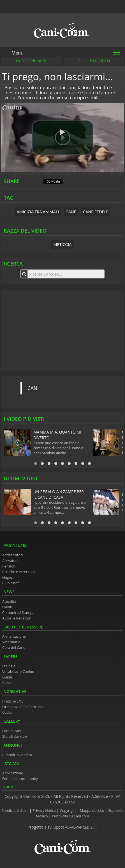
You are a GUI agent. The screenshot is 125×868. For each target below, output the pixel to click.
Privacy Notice (45, 811)
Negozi (8, 577)
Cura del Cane (14, 648)
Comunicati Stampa (18, 613)
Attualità (9, 601)
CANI (33, 388)
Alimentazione (14, 636)
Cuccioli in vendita (17, 755)
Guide (7, 677)
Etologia (9, 666)
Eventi (7, 607)
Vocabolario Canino (18, 672)
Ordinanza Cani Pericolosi (23, 707)
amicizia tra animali (38, 212)
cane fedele (96, 212)
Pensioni (9, 566)
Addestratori (12, 555)
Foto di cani (12, 731)
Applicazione (13, 773)
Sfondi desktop (15, 736)
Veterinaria (11, 642)
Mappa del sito (92, 811)
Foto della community (20, 779)
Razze (7, 683)
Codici (7, 712)
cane (71, 212)
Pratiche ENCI (13, 701)
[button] (63, 138)
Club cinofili (12, 583)
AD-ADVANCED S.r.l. (81, 827)
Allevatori (10, 561)
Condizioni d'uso (15, 811)
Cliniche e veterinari (18, 572)
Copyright (68, 811)
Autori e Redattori (17, 618)
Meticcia (62, 244)
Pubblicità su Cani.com (70, 816)
